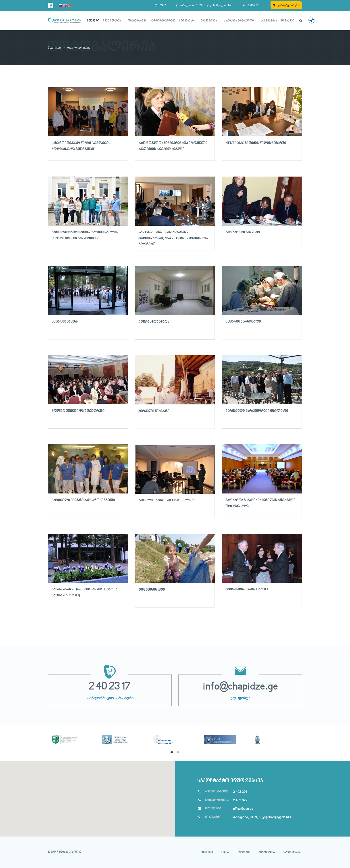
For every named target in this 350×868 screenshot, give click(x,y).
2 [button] (178, 752)
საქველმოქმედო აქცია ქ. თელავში (167, 500)
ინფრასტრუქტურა (154, 322)
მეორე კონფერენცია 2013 (247, 589)
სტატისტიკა (267, 852)
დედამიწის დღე (152, 589)
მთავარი (55, 48)
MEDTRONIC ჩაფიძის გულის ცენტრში (256, 143)
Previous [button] (44, 739)
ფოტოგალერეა (80, 48)
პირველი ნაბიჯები (154, 411)
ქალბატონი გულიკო (243, 232)
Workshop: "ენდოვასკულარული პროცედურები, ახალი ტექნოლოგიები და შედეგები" (173, 238)
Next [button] (306, 739)
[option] (73, 734)
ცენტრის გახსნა (65, 321)
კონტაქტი (244, 852)
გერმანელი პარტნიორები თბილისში (257, 411)
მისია (225, 852)
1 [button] (172, 752)
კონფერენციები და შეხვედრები (78, 411)
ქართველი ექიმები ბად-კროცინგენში (83, 500)
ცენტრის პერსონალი (243, 321)
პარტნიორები (293, 852)
